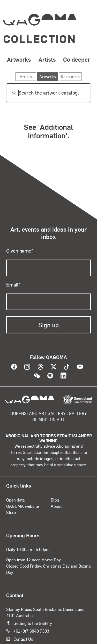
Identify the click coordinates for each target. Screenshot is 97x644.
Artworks (19, 59)
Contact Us (23, 639)
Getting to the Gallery (33, 623)
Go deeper (77, 59)
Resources (70, 77)
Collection (39, 38)
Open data (15, 500)
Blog (55, 500)
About (56, 506)
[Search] (48, 93)
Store (11, 512)
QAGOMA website (23, 506)
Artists (47, 59)
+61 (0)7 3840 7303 (31, 631)
